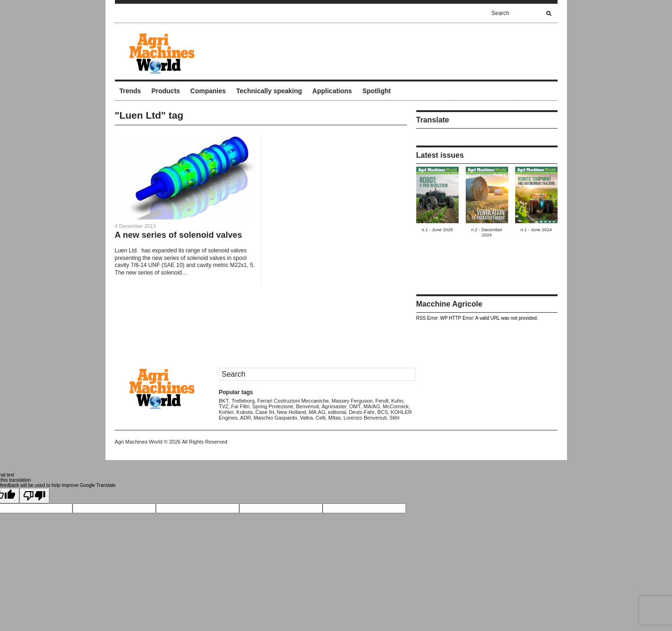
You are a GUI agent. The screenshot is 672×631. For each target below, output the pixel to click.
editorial (337, 412)
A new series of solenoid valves (178, 235)
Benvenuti (308, 406)
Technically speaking (269, 91)
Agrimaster (334, 406)
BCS (383, 412)
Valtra (307, 418)
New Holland (291, 412)
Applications (332, 91)
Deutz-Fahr (362, 412)
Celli (320, 418)
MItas (335, 418)
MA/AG (372, 406)
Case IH (265, 412)
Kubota (245, 412)
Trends (130, 91)
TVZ (224, 406)
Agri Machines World (139, 442)
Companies (208, 91)
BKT (224, 401)
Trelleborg (243, 401)
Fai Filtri (240, 406)
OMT (355, 406)
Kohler (227, 412)
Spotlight (376, 91)
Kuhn (397, 401)
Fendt (382, 401)
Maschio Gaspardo (275, 418)
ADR (246, 418)
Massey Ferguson (352, 401)
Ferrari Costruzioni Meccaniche (293, 401)
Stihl (394, 418)
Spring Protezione (273, 406)
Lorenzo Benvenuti (365, 418)
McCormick (396, 406)
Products (166, 91)
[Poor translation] (34, 496)
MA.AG (317, 412)
